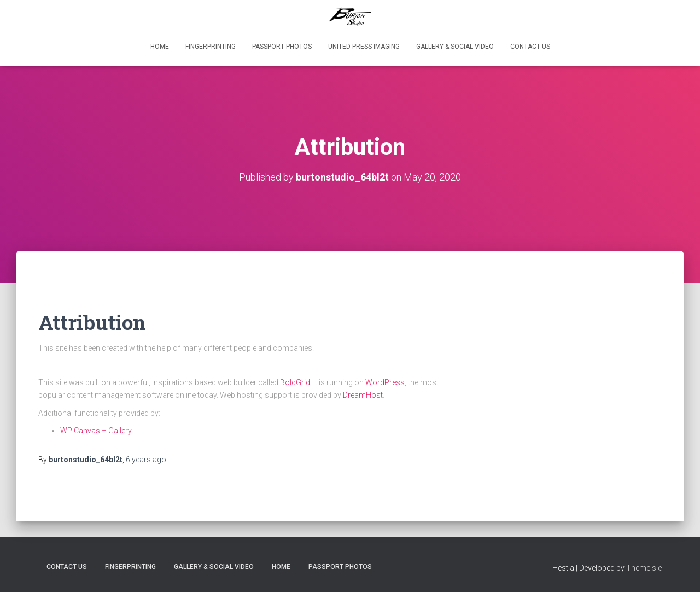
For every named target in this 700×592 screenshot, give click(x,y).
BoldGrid (295, 382)
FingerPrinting (211, 47)
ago (146, 460)
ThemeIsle (644, 568)
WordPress (385, 382)
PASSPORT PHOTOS (282, 47)
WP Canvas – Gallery (96, 431)
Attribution (92, 322)
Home (160, 47)
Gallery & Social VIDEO (455, 47)
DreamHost (363, 395)
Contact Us (530, 47)
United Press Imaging (364, 47)
